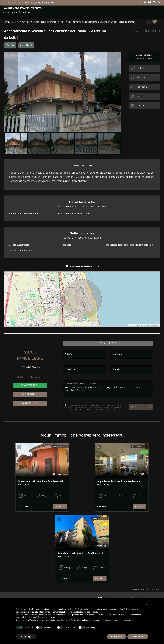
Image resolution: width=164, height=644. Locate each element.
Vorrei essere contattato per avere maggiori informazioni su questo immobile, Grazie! (108, 389)
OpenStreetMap (145, 325)
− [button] (8, 323)
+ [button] (8, 319)
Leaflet (131, 325)
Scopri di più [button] (26, 636)
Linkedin (138, 106)
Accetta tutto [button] (138, 636)
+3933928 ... (30, 385)
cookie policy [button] (92, 612)
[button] (147, 605)
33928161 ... (30, 394)
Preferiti (141, 68)
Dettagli (60, 506)
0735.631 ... (30, 403)
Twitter (137, 96)
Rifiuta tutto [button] (116, 636)
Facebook (139, 87)
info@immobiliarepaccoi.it (30, 377)
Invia (134, 407)
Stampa (138, 78)
